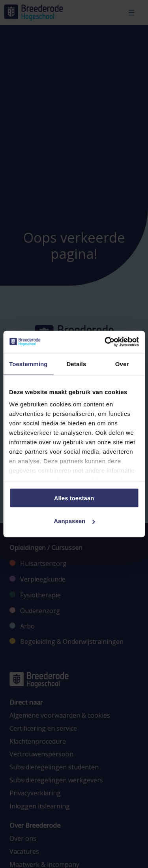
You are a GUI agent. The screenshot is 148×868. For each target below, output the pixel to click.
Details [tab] (76, 364)
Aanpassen (74, 521)
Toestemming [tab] (28, 364)
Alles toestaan (74, 498)
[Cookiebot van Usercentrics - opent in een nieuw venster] (105, 342)
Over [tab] (122, 364)
